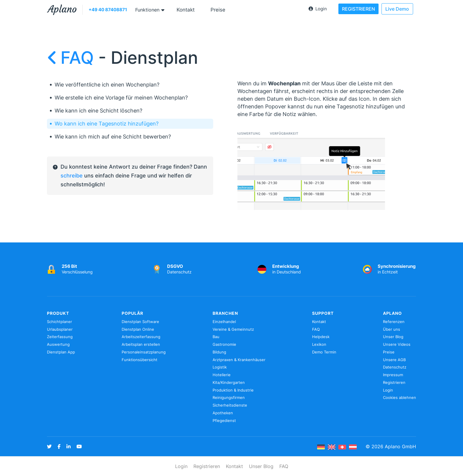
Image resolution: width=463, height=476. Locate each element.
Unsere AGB (394, 360)
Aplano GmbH (400, 446)
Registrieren (394, 382)
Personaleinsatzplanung (144, 352)
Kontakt (186, 10)
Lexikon (319, 344)
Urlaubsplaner (60, 329)
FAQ (73, 58)
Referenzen (394, 322)
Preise (218, 10)
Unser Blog (393, 337)
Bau (216, 337)
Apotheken (223, 413)
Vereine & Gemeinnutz (233, 329)
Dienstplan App (61, 352)
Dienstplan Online (138, 329)
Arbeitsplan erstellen (141, 344)
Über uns (392, 329)
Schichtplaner (59, 322)
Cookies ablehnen (400, 397)
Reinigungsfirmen (229, 397)
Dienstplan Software (140, 322)
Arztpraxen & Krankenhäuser (239, 360)
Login (318, 9)
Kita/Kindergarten (229, 382)
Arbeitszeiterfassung (141, 337)
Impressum (393, 375)
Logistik (220, 367)
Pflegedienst (224, 420)
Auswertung (58, 344)
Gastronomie (224, 344)
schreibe (72, 176)
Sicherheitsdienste (230, 405)
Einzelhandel (224, 322)
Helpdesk (321, 337)
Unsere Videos (397, 344)
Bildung (219, 352)
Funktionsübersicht (140, 360)
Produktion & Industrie (233, 390)
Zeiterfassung (60, 337)
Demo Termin (324, 352)
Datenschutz (395, 367)
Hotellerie (222, 375)
